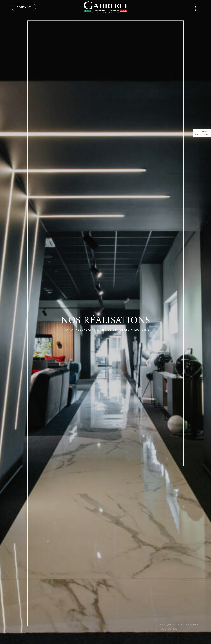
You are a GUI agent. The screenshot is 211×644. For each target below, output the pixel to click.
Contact (24, 7)
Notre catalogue (202, 133)
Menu (196, 7)
